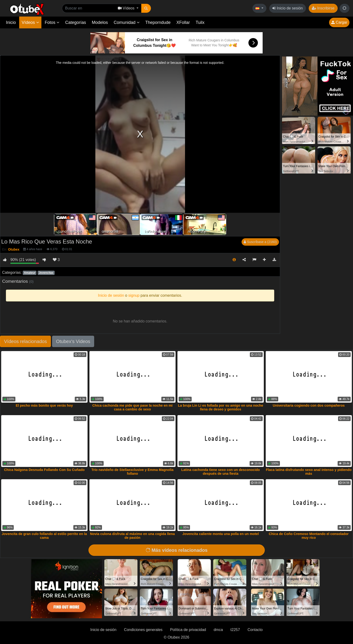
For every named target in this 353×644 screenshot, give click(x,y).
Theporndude (158, 22)
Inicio (11, 22)
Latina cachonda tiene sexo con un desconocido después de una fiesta (221, 472)
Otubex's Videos (73, 341)
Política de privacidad (188, 630)
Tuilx (200, 22)
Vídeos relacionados (25, 341)
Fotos (52, 22)
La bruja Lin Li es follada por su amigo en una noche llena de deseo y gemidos (221, 407)
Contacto (255, 630)
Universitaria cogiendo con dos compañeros (309, 405)
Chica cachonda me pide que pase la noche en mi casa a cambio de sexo (132, 407)
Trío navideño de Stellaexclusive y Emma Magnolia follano (132, 472)
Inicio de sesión (288, 8)
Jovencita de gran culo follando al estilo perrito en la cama (44, 536)
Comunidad (126, 22)
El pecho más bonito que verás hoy (44, 405)
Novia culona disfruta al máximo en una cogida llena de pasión (132, 536)
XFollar (183, 22)
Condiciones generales (143, 630)
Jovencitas (46, 273)
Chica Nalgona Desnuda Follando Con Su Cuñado (44, 470)
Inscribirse (323, 8)
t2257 (235, 630)
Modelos (100, 22)
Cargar (339, 22)
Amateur (30, 273)
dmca (218, 630)
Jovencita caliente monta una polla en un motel (221, 534)
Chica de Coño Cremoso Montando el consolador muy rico (309, 536)
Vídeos (30, 22)
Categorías (75, 22)
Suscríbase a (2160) (260, 242)
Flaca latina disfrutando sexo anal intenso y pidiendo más (309, 472)
